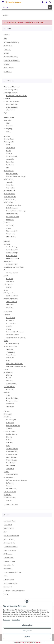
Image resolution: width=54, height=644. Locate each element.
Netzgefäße (10, 159)
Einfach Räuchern (12, 208)
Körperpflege (8, 129)
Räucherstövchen (10, 199)
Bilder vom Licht (9, 543)
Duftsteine (10, 483)
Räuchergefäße (9, 142)
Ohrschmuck (8, 284)
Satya (6, 576)
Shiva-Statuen (11, 463)
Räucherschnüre (9, 191)
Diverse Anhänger (12, 253)
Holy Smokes (10, 188)
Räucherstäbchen (12, 173)
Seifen (8, 132)
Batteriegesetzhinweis (11, 42)
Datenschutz (8, 46)
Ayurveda (9, 182)
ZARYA (6, 594)
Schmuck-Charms (12, 273)
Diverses (9, 287)
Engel (8, 446)
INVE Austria (8, 554)
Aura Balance (11, 317)
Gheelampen (10, 148)
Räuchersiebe (11, 237)
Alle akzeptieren (27, 625)
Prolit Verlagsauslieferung (12, 572)
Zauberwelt (10, 469)
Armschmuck (8, 261)
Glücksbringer (11, 420)
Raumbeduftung (9, 477)
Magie (6, 340)
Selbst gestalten (9, 293)
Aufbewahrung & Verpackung (14, 267)
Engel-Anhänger (12, 256)
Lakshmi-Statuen (12, 457)
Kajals (8, 123)
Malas (8, 361)
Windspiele (8, 494)
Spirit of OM (8, 587)
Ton (7, 168)
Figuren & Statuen (10, 431)
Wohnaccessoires (10, 497)
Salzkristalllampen (10, 492)
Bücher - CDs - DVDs (11, 505)
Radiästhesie (8, 372)
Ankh (8, 395)
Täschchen (10, 307)
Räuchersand (11, 234)
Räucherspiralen (9, 194)
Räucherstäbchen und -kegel (16, 176)
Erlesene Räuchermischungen (16, 211)
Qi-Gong (7, 369)
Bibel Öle (9, 326)
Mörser (9, 228)
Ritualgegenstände (12, 343)
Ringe (6, 290)
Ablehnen (27, 637)
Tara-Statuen (11, 466)
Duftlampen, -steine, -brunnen (16, 480)
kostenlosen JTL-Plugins (24, 642)
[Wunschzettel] (46, 2)
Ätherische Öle (11, 489)
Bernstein (9, 279)
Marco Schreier (9, 565)
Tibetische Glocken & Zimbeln (16, 366)
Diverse (9, 145)
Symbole (7, 392)
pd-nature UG (8, 569)
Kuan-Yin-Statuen (12, 454)
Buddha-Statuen (12, 434)
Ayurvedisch (8, 120)
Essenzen (7, 315)
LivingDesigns (8, 558)
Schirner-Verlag (9, 580)
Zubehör (7, 222)
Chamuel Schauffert (10, 547)
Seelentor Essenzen (13, 335)
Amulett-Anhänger (12, 247)
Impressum (8, 71)
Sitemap (7, 64)
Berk (5, 532)
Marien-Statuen (11, 460)
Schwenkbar (10, 162)
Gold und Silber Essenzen (15, 332)
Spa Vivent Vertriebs (11, 583)
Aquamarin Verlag (10, 521)
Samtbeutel (10, 304)
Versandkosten (9, 68)
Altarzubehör (11, 352)
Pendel (8, 378)
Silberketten (10, 281)
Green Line (10, 185)
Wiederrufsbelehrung (11, 57)
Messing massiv (11, 156)
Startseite (7, 35)
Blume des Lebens (12, 250)
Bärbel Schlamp (9, 539)
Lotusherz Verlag (9, 561)
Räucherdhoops (9, 139)
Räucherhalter (9, 171)
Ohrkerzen (7, 98)
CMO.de (38, 642)
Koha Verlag (8, 525)
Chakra (9, 329)
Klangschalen (11, 355)
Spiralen (9, 428)
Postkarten (10, 389)
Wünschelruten (11, 384)
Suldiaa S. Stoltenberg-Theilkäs (14, 591)
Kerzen (6, 471)
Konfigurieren (27, 631)
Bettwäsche (8, 414)
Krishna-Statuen (12, 451)
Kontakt (6, 53)
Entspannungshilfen (11, 90)
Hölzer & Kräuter (12, 214)
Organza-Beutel (11, 302)
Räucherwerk (8, 202)
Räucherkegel (8, 179)
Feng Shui (7, 417)
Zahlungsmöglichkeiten (12, 60)
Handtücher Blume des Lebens (17, 96)
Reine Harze (10, 219)
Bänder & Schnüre (12, 296)
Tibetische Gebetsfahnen (15, 363)
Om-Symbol (10, 407)
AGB (5, 38)
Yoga (5, 113)
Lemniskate (10, 404)
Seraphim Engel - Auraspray (16, 338)
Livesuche (7, 49)
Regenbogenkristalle (13, 425)
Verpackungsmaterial (11, 299)
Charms (6, 270)
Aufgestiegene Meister (14, 205)
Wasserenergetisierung (12, 101)
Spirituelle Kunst (9, 386)
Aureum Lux (10, 320)
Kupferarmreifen (12, 264)
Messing (9, 153)
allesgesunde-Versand (11, 536)
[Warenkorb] (50, 2)
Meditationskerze (12, 474)
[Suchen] (25, 7)
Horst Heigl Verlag (10, 550)
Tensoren (9, 381)
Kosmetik (9, 126)
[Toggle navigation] (3, 1)
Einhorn (9, 440)
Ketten (6, 276)
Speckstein (10, 165)
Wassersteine (11, 110)
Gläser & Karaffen (12, 104)
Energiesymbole (12, 401)
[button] (43, 2)
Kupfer (8, 150)
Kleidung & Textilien (11, 93)
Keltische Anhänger (13, 258)
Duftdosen (10, 225)
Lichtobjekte (10, 358)
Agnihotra (9, 349)
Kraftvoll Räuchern (12, 217)
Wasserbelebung (12, 107)
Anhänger (7, 244)
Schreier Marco (9, 528)
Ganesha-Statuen (12, 448)
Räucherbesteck (12, 231)
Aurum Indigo (11, 323)
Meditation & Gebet (10, 346)
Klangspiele (10, 423)
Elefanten (9, 443)
